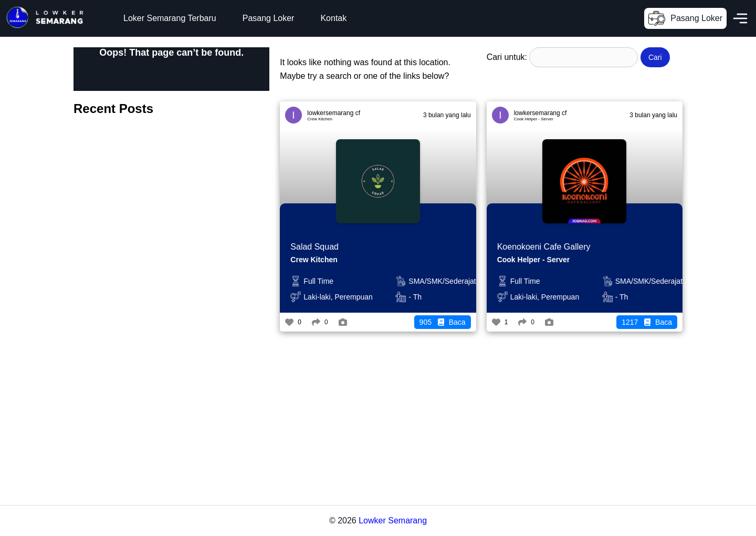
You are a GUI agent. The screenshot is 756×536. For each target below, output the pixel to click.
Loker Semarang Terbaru (170, 18)
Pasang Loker (269, 18)
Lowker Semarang (393, 520)
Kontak (333, 18)
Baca (443, 322)
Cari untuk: (507, 57)
